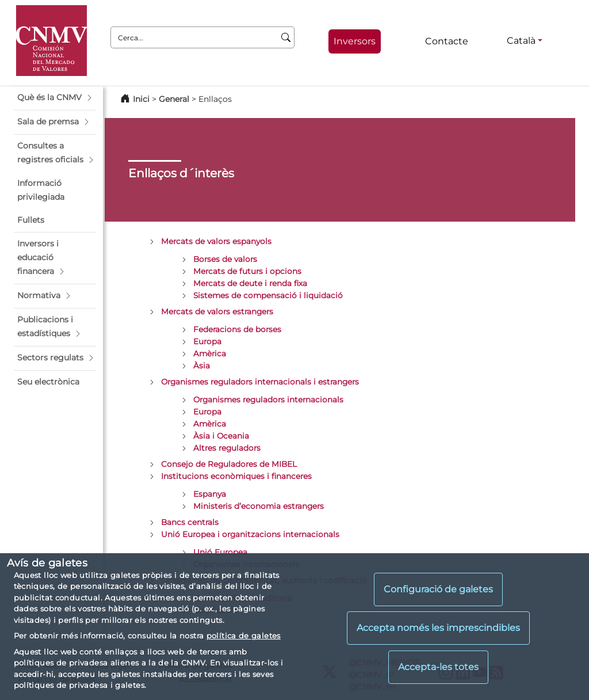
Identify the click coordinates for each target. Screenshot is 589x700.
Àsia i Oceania (221, 436)
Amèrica (210, 353)
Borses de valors (225, 259)
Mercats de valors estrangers (217, 311)
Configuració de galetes (438, 589)
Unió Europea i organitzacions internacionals (250, 534)
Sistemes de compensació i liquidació (268, 295)
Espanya (210, 494)
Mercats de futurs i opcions (247, 271)
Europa (207, 341)
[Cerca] (286, 37)
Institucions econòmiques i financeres (236, 476)
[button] (55, 98)
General (174, 99)
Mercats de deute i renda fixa (250, 283)
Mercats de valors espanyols (216, 241)
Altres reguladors (227, 448)
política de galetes (244, 636)
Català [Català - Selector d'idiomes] (521, 41)
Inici (141, 99)
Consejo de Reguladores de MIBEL (229, 464)
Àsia (202, 366)
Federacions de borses (237, 329)
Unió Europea (220, 552)
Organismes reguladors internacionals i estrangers (260, 382)
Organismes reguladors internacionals (268, 400)
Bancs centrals (190, 522)
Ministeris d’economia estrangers (259, 506)
